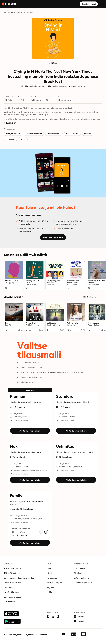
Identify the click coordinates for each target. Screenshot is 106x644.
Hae (49, 568)
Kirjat (18, 12)
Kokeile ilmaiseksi (89, 4)
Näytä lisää (11, 123)
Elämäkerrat (28, 12)
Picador (81, 86)
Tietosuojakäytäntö (13, 635)
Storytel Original (55, 583)
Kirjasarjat (52, 578)
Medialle (8, 587)
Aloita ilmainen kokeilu (53, 237)
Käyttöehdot (31, 635)
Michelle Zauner (37, 86)
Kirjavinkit (9, 12)
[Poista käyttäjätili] (41, 532)
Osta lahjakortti (81, 578)
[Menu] (103, 4)
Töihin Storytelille (12, 573)
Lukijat (50, 592)
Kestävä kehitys (11, 592)
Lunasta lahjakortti (83, 583)
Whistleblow (10, 602)
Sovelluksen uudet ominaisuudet (19, 578)
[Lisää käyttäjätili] (46, 532)
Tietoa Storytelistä (13, 568)
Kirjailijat (51, 587)
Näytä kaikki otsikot (93, 297)
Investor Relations (12, 583)
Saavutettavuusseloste (15, 597)
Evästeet (43, 635)
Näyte (53, 63)
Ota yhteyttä (80, 568)
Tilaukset (78, 573)
